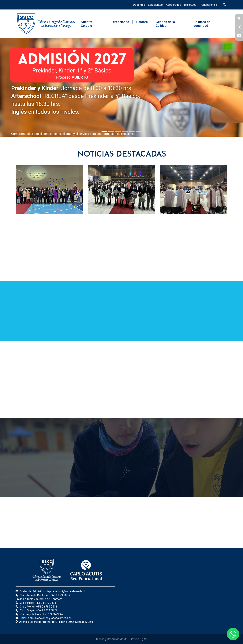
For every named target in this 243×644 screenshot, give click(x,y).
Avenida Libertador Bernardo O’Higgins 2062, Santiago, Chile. (57, 622)
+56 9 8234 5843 (46, 610)
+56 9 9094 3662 (53, 614)
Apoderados (173, 5)
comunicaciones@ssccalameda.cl (49, 618)
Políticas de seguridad (202, 24)
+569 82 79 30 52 (60, 595)
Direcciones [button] (120, 22)
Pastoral (142, 22)
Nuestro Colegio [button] (87, 24)
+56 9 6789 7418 (47, 607)
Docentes (139, 5)
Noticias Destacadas (122, 155)
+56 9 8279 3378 (46, 603)
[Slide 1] (104, 131)
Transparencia (208, 5)
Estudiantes (155, 5)
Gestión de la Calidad (165, 24)
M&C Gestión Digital (135, 639)
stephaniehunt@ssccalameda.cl (65, 591)
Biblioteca (190, 5)
